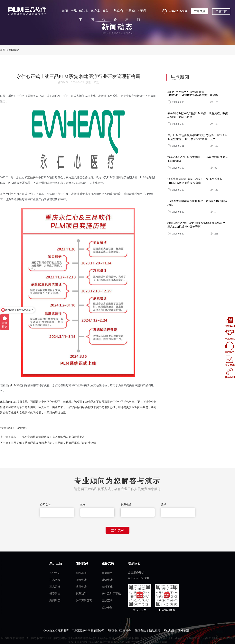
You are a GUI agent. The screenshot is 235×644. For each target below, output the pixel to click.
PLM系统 (152, 638)
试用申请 (81, 587)
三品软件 (33, 177)
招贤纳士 (55, 594)
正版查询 (107, 600)
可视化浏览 (81, 642)
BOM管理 (164, 638)
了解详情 (221, 11)
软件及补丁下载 (111, 594)
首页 (65, 11)
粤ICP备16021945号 (119, 631)
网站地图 (169, 631)
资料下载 (107, 587)
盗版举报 (107, 607)
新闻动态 (14, 50)
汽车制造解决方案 (99, 642)
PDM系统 (177, 638)
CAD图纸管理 (80, 638)
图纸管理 (141, 638)
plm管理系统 (27, 11)
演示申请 (81, 580)
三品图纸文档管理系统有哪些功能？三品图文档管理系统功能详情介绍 (53, 443)
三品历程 (55, 580)
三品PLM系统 (14, 385)
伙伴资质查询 (84, 600)
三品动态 (130, 15)
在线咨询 (81, 573)
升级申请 (107, 580)
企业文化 (55, 573)
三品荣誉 (55, 587)
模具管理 (106, 638)
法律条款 (140, 631)
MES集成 (7, 638)
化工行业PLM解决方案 (153, 642)
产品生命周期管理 (211, 638)
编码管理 (94, 638)
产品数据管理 (191, 638)
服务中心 (107, 15)
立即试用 (200, 11)
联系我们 (81, 594)
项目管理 (117, 638)
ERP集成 (53, 638)
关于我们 (142, 15)
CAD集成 (30, 638)
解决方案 (84, 15)
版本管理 (65, 638)
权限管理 (18, 638)
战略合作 (118, 15)
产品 (74, 11)
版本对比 (42, 638)
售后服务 (107, 573)
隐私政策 (155, 631)
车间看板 (129, 638)
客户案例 (95, 15)
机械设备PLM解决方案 (125, 642)
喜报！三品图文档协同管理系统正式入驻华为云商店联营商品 (48, 437)
